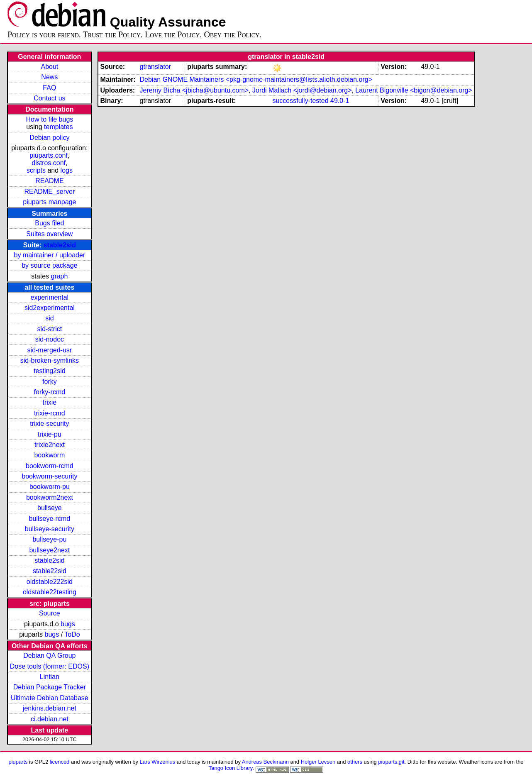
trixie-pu (50, 434)
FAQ (49, 88)
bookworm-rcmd (50, 466)
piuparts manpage (49, 202)
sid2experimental (50, 308)
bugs (68, 624)
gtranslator (155, 67)
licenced (60, 762)
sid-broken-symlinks (50, 360)
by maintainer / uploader (50, 255)
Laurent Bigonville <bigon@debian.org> (414, 90)
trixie (49, 402)
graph (59, 276)
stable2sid (60, 245)
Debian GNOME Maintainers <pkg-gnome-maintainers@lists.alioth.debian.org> (256, 79)
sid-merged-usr (50, 350)
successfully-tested (300, 101)
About (49, 67)
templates (58, 127)
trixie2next (50, 445)
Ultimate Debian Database (50, 698)
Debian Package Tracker (50, 687)
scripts (36, 170)
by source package (49, 265)
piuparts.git (391, 762)
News (49, 77)
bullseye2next (49, 550)
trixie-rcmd (50, 413)
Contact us (49, 98)
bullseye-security (50, 529)
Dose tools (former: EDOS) (50, 666)
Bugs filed (49, 223)
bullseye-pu (49, 539)
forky (50, 382)
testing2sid (50, 371)
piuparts (18, 762)
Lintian (50, 677)
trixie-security (49, 424)
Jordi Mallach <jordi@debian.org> (302, 90)
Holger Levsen (318, 762)
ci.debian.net (50, 719)
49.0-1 (340, 101)
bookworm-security (49, 476)
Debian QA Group (49, 656)
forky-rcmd (50, 392)
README (49, 181)
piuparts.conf (49, 155)
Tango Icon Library (231, 768)
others (355, 762)
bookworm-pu (50, 487)
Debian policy (49, 138)
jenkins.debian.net (50, 708)
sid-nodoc (50, 339)
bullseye (50, 508)
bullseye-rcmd (50, 519)
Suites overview (49, 234)
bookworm (49, 455)
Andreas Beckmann (265, 762)
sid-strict (50, 329)
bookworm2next (50, 497)
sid (49, 318)
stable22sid (50, 571)
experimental (50, 297)
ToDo (72, 634)
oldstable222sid (50, 582)
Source (50, 613)
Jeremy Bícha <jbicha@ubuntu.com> (194, 90)
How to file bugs (49, 119)
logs (67, 170)
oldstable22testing (50, 592)
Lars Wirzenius (158, 762)
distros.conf (49, 163)
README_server (49, 192)
